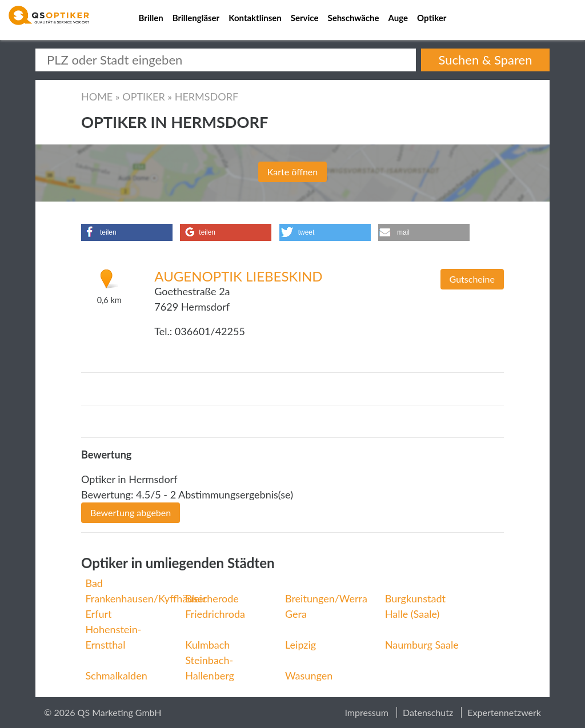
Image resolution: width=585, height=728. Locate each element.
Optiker (432, 18)
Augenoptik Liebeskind (238, 276)
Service (305, 18)
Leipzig (300, 645)
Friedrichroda (215, 614)
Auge (398, 18)
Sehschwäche (353, 18)
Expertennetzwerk (504, 712)
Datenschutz (428, 712)
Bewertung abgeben (131, 512)
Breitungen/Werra (326, 598)
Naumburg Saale (422, 645)
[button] (127, 232)
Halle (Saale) (412, 614)
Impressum (366, 712)
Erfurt (98, 614)
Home (97, 96)
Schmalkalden (116, 675)
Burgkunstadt (415, 598)
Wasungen (309, 675)
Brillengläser (196, 18)
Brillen (151, 18)
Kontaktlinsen (255, 18)
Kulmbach (207, 645)
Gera (296, 614)
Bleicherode (212, 598)
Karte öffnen (292, 172)
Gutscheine (472, 279)
